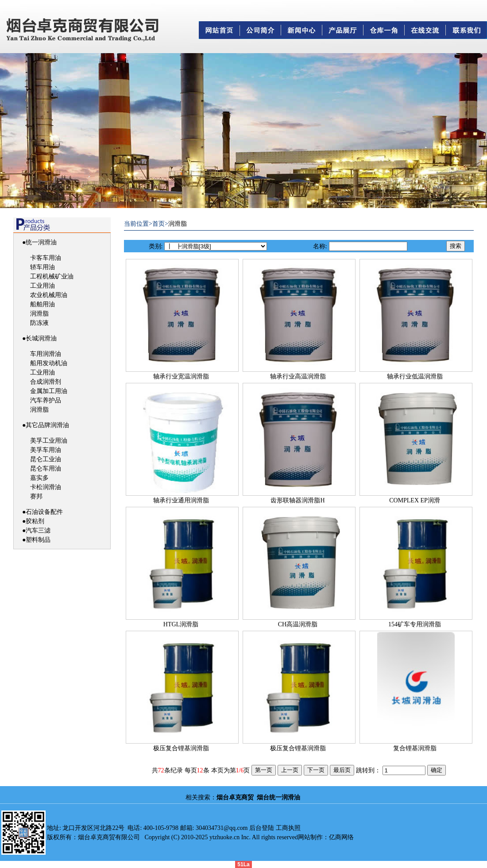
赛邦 (36, 496)
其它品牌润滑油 (47, 425)
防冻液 (39, 323)
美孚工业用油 (49, 441)
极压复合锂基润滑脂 (181, 748)
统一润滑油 (41, 242)
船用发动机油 (49, 363)
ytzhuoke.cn (224, 837)
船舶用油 (43, 304)
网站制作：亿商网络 (326, 837)
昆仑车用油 (46, 469)
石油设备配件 (44, 512)
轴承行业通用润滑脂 (181, 500)
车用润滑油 (46, 354)
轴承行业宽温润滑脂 (181, 376)
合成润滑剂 (46, 382)
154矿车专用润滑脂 (415, 624)
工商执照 (288, 828)
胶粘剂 (35, 521)
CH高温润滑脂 (298, 624)
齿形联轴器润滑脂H (298, 500)
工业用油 (43, 286)
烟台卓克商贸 (235, 797)
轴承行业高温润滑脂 (298, 376)
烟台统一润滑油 (278, 797)
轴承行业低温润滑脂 (415, 376)
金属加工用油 (49, 391)
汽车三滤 (38, 530)
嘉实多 (39, 478)
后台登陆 (262, 828)
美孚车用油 (46, 450)
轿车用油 (43, 267)
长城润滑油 (41, 338)
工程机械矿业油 (52, 276)
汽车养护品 (46, 400)
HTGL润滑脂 (181, 624)
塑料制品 (38, 540)
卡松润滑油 (46, 487)
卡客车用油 (46, 258)
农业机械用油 (49, 295)
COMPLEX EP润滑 (415, 500)
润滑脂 (39, 314)
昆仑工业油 (46, 459)
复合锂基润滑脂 (415, 748)
